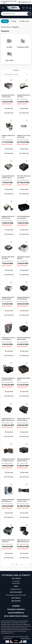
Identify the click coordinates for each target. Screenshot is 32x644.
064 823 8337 (16, 583)
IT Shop (13, 21)
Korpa (27, 8)
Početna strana (6, 27)
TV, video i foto (24, 21)
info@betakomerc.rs (16, 589)
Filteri (16, 640)
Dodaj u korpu (9, 113)
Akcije (5, 21)
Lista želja (23, 8)
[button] (3, 8)
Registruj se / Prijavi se (30, 8)
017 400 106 (16, 581)
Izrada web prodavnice (10, 639)
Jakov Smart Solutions (24, 639)
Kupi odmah (9, 108)
